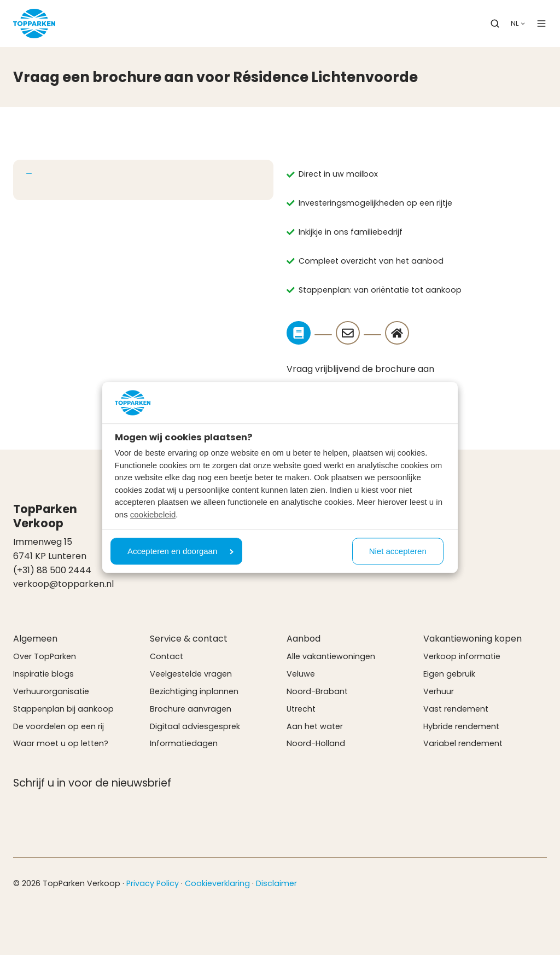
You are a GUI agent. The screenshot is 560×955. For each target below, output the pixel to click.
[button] (495, 24)
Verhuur (439, 691)
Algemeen (35, 639)
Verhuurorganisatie (51, 691)
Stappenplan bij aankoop (63, 709)
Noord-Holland (316, 743)
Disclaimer (276, 883)
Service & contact (189, 639)
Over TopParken (45, 656)
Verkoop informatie (462, 656)
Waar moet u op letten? (61, 743)
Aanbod (304, 639)
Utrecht (301, 709)
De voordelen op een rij (59, 726)
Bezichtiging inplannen (194, 691)
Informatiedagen (184, 743)
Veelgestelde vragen (191, 674)
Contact (167, 656)
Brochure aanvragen (191, 709)
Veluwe (301, 674)
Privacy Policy (153, 883)
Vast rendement (456, 709)
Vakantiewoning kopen (472, 639)
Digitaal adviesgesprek (195, 726)
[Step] (299, 333)
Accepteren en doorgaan (180, 552)
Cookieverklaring (217, 883)
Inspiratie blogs (43, 674)
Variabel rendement (463, 743)
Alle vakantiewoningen (331, 656)
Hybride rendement (461, 726)
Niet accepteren (398, 552)
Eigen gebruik (449, 674)
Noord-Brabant (317, 691)
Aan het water (315, 726)
